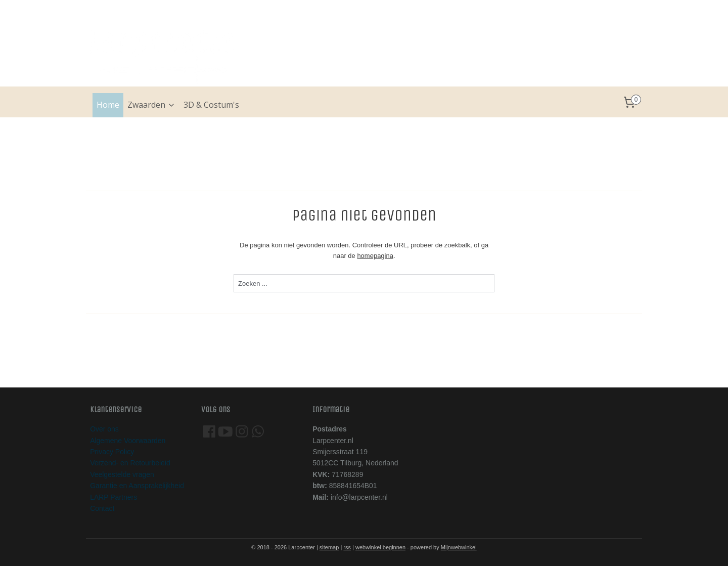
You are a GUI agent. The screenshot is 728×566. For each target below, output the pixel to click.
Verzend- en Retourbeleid (130, 463)
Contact (102, 508)
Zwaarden (151, 105)
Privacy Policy (112, 452)
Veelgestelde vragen (122, 474)
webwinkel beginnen (380, 547)
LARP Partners (113, 497)
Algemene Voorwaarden (128, 441)
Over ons (104, 429)
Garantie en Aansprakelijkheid (137, 486)
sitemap (329, 547)
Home (108, 105)
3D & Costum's (211, 105)
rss (347, 547)
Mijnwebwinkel (459, 547)
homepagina (375, 256)
